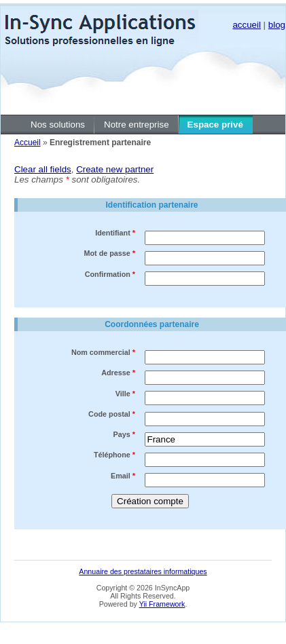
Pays (124, 434)
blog (277, 25)
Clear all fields (43, 169)
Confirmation (110, 274)
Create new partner (115, 169)
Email (123, 476)
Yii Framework (162, 604)
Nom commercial (103, 352)
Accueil (28, 143)
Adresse (118, 373)
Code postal (112, 414)
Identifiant (115, 233)
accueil (247, 25)
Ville (125, 394)
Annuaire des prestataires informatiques (143, 571)
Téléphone (114, 455)
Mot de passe (110, 253)
